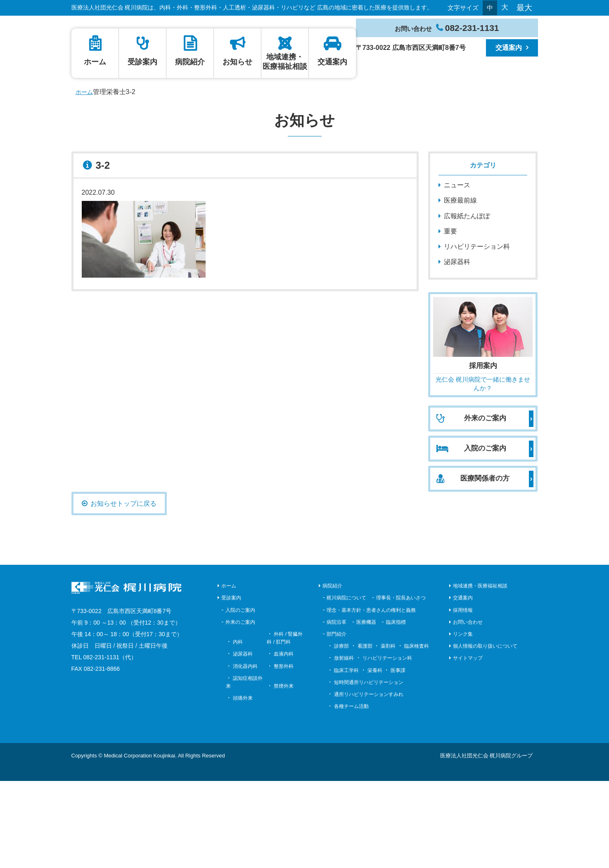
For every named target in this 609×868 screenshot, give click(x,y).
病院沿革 (336, 709)
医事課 (398, 757)
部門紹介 (336, 721)
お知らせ (335, 76)
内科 (238, 729)
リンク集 (463, 721)
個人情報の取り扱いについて (485, 733)
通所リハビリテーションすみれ (369, 781)
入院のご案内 (240, 697)
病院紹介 (326, 76)
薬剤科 (388, 733)
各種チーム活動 (351, 793)
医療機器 (366, 709)
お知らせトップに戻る (123, 591)
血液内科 (284, 741)
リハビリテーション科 (477, 333)
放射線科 (344, 745)
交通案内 (352, 76)
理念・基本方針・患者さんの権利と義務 (371, 697)
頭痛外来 (243, 785)
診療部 (341, 733)
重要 (450, 318)
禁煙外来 (284, 773)
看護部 (365, 733)
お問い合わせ (468, 709)
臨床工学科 (346, 757)
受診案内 (318, 76)
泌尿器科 (457, 349)
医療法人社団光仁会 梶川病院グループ (487, 843)
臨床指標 (396, 709)
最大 (524, 8)
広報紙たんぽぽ (467, 303)
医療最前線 (460, 287)
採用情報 (463, 697)
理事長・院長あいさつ (401, 685)
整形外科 (284, 753)
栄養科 (375, 757)
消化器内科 (245, 753)
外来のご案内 (240, 709)
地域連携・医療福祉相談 (343, 105)
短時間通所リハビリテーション (369, 769)
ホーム (309, 72)
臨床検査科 (417, 733)
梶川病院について (346, 685)
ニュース (457, 272)
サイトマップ (468, 745)
